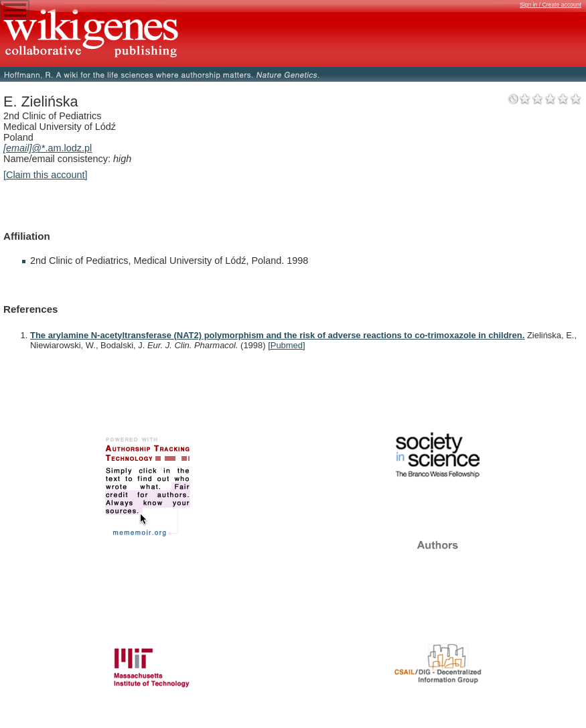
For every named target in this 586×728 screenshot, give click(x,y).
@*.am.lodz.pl (48, 148)
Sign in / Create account (551, 5)
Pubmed (287, 345)
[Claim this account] (46, 175)
